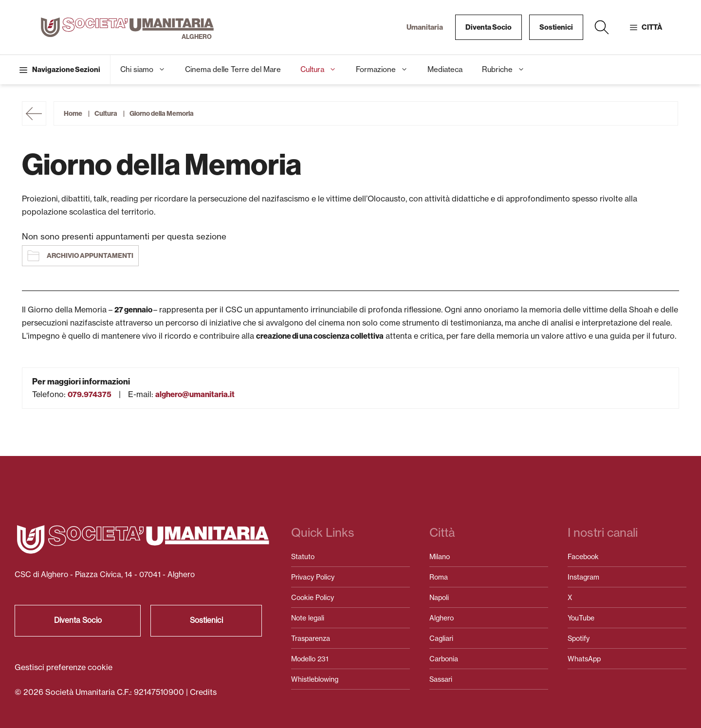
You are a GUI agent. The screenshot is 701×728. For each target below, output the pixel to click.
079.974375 (90, 394)
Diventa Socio (489, 27)
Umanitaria (425, 27)
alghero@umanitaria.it (195, 394)
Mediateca (445, 69)
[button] (602, 27)
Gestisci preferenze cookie (64, 667)
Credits (203, 692)
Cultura (323, 70)
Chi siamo (148, 70)
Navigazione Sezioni (66, 70)
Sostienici (556, 27)
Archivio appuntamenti (90, 256)
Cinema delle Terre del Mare (233, 69)
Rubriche (508, 70)
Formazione (387, 70)
